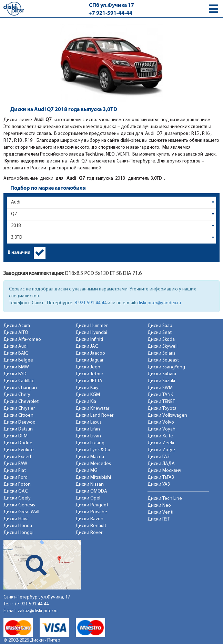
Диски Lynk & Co (93, 450)
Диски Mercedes (93, 464)
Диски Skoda (161, 340)
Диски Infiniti (89, 340)
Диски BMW (16, 367)
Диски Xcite (160, 436)
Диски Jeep (88, 367)
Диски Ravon (89, 519)
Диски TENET (161, 402)
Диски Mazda (90, 457)
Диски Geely (17, 498)
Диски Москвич (164, 471)
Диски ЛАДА (161, 464)
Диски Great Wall (21, 512)
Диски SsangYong (166, 367)
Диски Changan (20, 388)
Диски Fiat (15, 471)
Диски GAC (16, 491)
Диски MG (87, 471)
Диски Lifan (88, 429)
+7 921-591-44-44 (110, 13)
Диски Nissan (90, 484)
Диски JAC (87, 346)
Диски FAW (15, 464)
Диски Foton (17, 484)
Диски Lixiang (90, 443)
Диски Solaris (161, 353)
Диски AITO (16, 333)
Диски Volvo (161, 422)
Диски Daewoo (19, 422)
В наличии (19, 253)
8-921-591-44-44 (90, 303)
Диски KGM (88, 395)
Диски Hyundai (91, 333)
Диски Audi (16, 346)
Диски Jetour (89, 374)
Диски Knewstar (92, 409)
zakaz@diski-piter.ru (38, 611)
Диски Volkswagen (167, 415)
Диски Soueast (163, 360)
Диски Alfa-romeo (22, 340)
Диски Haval (17, 519)
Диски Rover (89, 533)
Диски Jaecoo (90, 353)
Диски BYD (15, 374)
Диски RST (159, 519)
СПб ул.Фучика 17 (111, 6)
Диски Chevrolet (21, 402)
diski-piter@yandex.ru (159, 303)
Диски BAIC (16, 353)
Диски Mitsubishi (93, 478)
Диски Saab (160, 326)
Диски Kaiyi (88, 388)
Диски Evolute (19, 450)
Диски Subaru (162, 374)
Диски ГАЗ (159, 457)
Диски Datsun (18, 429)
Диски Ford (16, 478)
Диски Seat (160, 333)
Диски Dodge (18, 443)
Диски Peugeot (92, 505)
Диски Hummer (92, 326)
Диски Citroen (18, 415)
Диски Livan (88, 436)
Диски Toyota (162, 409)
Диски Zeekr (161, 443)
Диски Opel (88, 498)
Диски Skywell (163, 346)
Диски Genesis (19, 505)
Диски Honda (18, 526)
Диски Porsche (91, 512)
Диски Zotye (161, 450)
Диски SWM (160, 388)
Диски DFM (16, 436)
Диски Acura (17, 326)
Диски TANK (160, 395)
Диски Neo (159, 506)
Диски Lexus (89, 422)
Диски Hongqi (18, 533)
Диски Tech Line (165, 499)
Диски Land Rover (94, 415)
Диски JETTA (89, 381)
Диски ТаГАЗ (161, 478)
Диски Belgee (18, 360)
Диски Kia (86, 402)
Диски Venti (160, 512)
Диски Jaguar (89, 360)
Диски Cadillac (19, 381)
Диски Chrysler (19, 409)
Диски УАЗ (159, 484)
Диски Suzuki (161, 381)
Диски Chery (17, 395)
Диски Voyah (161, 429)
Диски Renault (91, 526)
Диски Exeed (17, 457)
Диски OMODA (91, 491)
